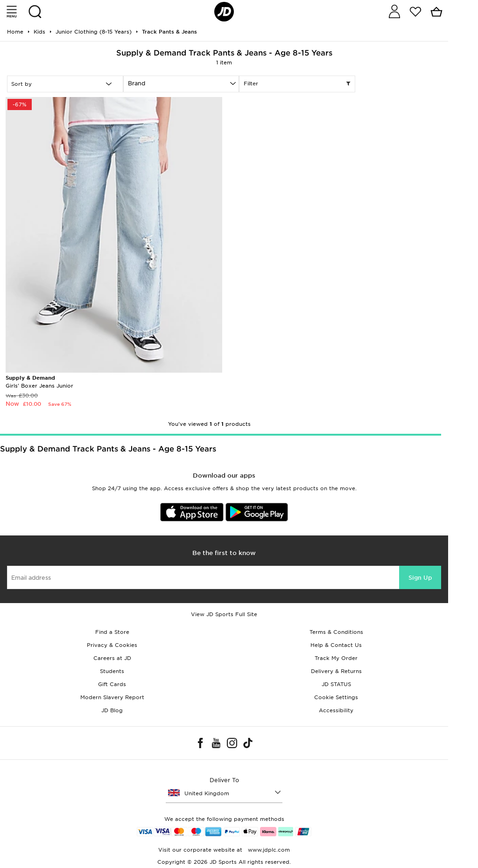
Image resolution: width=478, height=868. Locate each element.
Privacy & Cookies (112, 645)
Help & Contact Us (336, 645)
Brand (137, 83)
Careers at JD (112, 658)
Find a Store (112, 632)
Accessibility (336, 710)
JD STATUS (336, 684)
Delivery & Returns (336, 671)
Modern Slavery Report (112, 697)
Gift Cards (112, 684)
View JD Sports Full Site (224, 614)
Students (112, 671)
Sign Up (420, 578)
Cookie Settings (336, 697)
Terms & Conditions (336, 632)
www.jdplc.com (268, 850)
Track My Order (336, 658)
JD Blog (112, 710)
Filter (297, 84)
